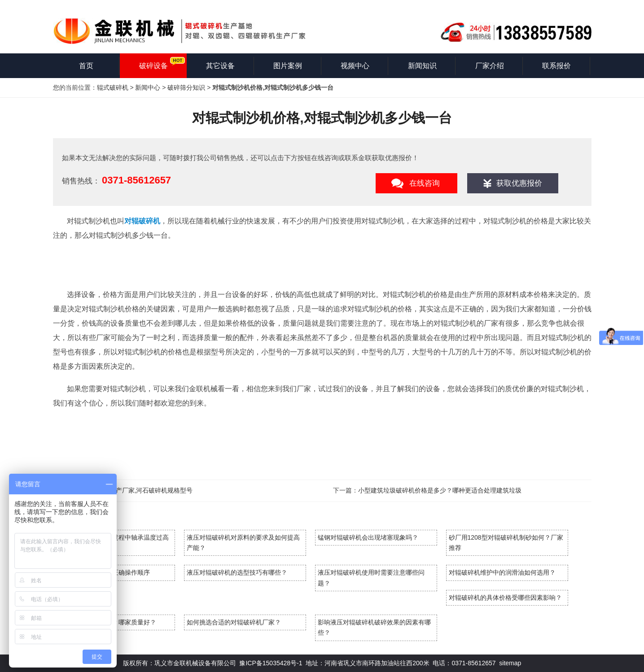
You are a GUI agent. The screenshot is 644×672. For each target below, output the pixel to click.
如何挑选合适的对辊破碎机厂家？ (234, 622)
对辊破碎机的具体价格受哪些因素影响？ (505, 598)
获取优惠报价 (519, 183)
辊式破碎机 (113, 87)
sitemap (510, 663)
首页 (86, 66)
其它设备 (220, 66)
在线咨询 (425, 183)
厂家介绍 (490, 66)
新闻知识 (422, 66)
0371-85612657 (136, 180)
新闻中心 (148, 87)
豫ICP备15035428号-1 (271, 663)
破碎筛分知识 (186, 87)
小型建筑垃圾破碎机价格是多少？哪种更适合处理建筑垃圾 (440, 490)
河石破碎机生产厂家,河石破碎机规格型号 (136, 490)
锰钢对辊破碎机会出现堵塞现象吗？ (368, 537)
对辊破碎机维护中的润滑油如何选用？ (502, 572)
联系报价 (556, 66)
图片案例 (288, 66)
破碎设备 (153, 66)
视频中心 (355, 66)
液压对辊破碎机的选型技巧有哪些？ (237, 572)
